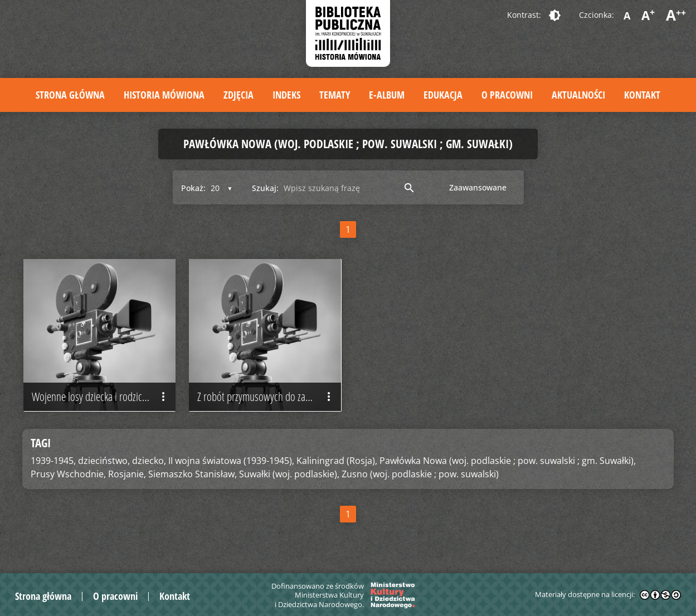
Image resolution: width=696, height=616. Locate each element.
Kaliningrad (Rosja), (337, 461)
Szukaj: (265, 188)
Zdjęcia (239, 95)
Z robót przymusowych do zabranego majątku (269, 397)
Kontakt (642, 95)
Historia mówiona (164, 95)
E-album (387, 95)
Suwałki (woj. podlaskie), (289, 474)
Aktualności (578, 95)
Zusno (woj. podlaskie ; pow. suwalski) (420, 474)
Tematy (335, 95)
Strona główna (70, 95)
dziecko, (149, 461)
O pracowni (507, 95)
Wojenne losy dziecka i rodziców (101, 397)
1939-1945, (53, 461)
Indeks (286, 95)
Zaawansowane (478, 187)
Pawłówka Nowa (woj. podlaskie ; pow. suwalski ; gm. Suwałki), (508, 461)
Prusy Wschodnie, (68, 474)
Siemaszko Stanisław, (193, 474)
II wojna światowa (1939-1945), (231, 461)
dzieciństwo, (104, 461)
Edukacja (443, 95)
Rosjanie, (127, 474)
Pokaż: (193, 188)
